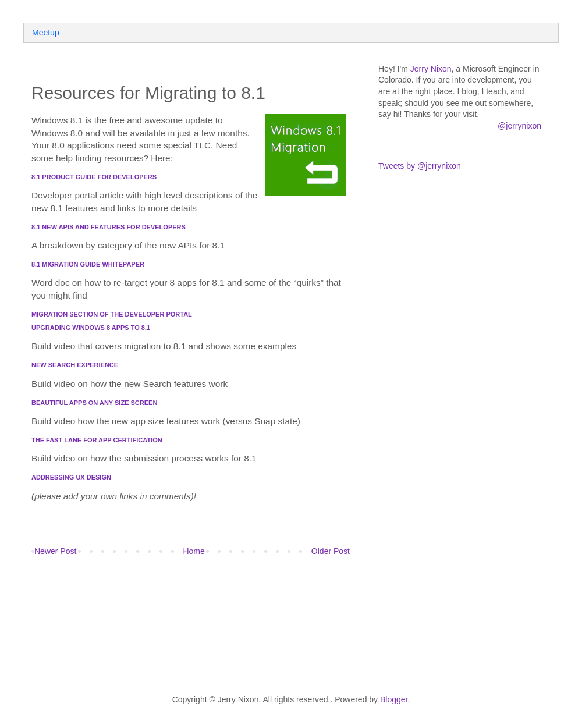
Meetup (46, 33)
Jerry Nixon (431, 69)
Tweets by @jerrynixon (420, 166)
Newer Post (55, 551)
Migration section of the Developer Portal (112, 314)
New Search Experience (75, 365)
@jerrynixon (519, 126)
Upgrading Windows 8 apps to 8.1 (91, 328)
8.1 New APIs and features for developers (109, 227)
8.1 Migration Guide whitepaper (88, 264)
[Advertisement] (168, 600)
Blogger (394, 699)
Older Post (331, 551)
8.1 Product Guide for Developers (94, 177)
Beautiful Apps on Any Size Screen (94, 403)
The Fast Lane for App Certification (97, 440)
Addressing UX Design (71, 477)
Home (194, 551)
